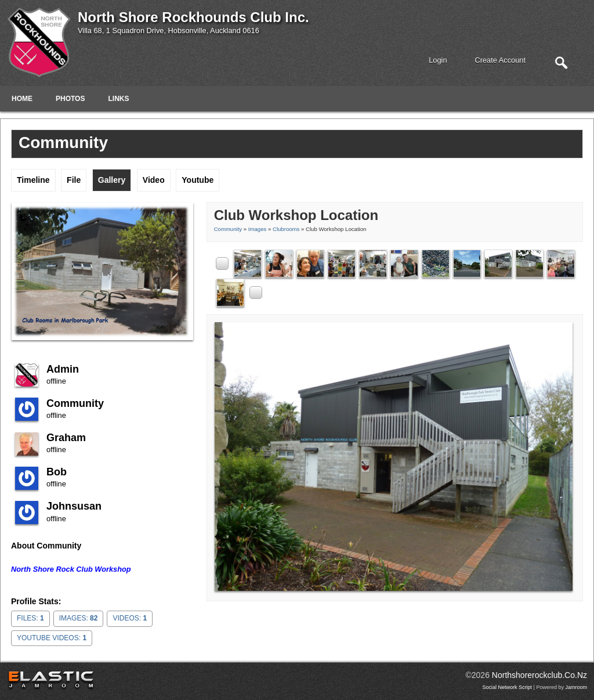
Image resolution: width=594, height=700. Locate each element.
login (438, 60)
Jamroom (576, 687)
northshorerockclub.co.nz (539, 675)
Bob (57, 472)
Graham (66, 438)
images (257, 229)
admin (63, 369)
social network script (508, 687)
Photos (70, 99)
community (75, 403)
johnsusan (74, 506)
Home (22, 99)
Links (118, 99)
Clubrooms (286, 229)
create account (501, 60)
